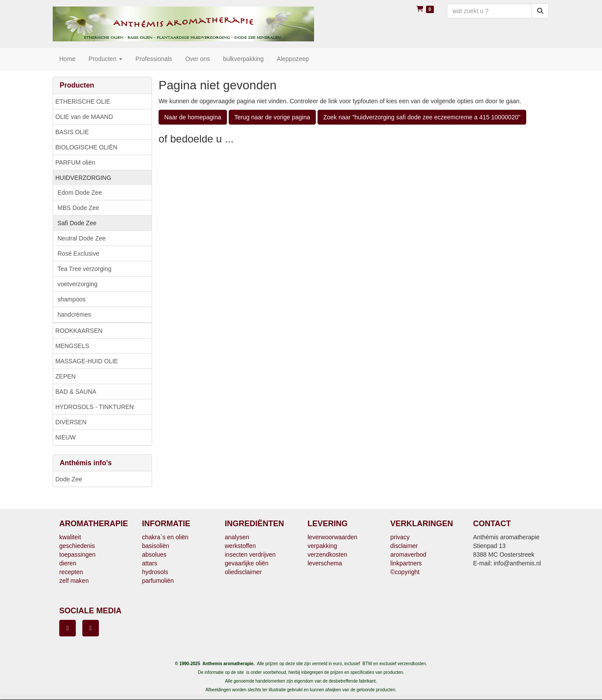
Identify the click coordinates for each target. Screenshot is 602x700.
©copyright (405, 572)
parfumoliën (158, 581)
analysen (237, 537)
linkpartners (406, 563)
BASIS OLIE (72, 132)
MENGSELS (72, 346)
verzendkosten (327, 555)
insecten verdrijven (250, 555)
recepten (71, 572)
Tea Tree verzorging (85, 269)
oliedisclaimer (243, 572)
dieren (68, 563)
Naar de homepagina (193, 117)
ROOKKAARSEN (79, 331)
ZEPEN (66, 376)
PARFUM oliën (75, 162)
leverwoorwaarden (332, 537)
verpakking (322, 546)
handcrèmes (74, 314)
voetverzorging (78, 284)
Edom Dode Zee (80, 193)
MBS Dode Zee (78, 208)
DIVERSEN (71, 422)
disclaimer (404, 546)
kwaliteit (70, 537)
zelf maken (74, 581)
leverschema (325, 563)
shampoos (72, 299)
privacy (400, 537)
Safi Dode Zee (77, 223)
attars (150, 563)
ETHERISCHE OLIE (83, 101)
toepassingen (77, 555)
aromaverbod (408, 555)
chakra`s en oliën (165, 537)
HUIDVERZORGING (83, 178)
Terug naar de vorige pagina (272, 117)
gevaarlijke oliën (247, 563)
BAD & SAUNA (76, 392)
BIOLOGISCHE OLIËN (86, 147)
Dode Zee (69, 479)
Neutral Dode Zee (82, 238)
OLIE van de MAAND (84, 117)
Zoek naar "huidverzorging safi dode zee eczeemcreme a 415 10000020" (422, 117)
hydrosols (155, 572)
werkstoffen (240, 546)
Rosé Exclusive (78, 254)
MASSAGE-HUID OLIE (87, 361)
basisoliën (156, 546)
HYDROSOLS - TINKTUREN (95, 407)
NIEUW (66, 437)
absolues (154, 555)
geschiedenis (77, 546)
